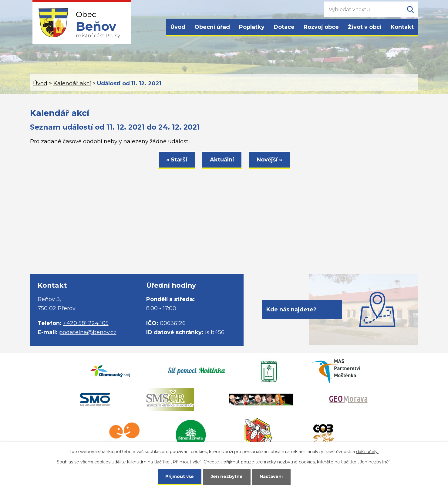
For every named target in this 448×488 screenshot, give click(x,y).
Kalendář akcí (72, 83)
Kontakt (402, 27)
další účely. (367, 452)
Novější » (269, 160)
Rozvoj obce (321, 27)
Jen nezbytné (227, 476)
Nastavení (271, 476)
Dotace (284, 27)
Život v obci (365, 27)
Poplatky (252, 27)
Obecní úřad (212, 27)
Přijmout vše (180, 476)
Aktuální (222, 160)
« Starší (177, 160)
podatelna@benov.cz (88, 332)
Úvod (178, 27)
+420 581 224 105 (86, 323)
